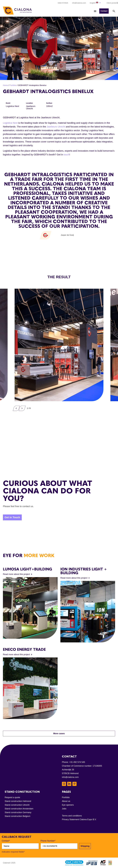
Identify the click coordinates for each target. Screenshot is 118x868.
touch (67, 155)
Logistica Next (10, 123)
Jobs (64, 809)
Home (5, 85)
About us (66, 801)
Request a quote (12, 797)
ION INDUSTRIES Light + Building (84, 571)
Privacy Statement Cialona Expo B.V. (79, 819)
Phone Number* (48, 841)
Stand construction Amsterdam (19, 809)
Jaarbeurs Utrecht (56, 127)
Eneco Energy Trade (24, 649)
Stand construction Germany (18, 812)
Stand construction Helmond (18, 801)
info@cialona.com (70, 777)
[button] (95, 3)
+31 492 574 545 (77, 762)
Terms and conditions (72, 816)
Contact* (6, 841)
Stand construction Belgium (17, 816)
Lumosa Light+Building (28, 569)
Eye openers (68, 805)
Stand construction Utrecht (17, 805)
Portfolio (13, 85)
